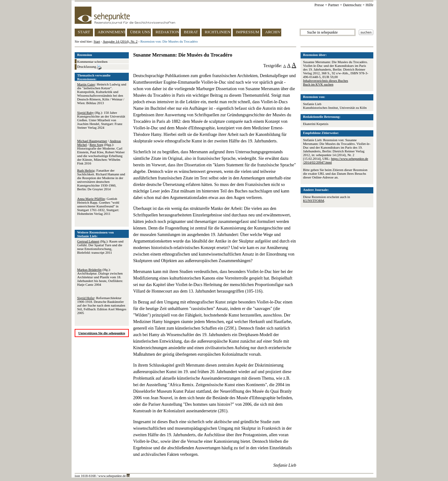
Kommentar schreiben (92, 62)
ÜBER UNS (140, 32)
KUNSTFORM (314, 201)
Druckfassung (89, 67)
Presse (319, 5)
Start (97, 41)
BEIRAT (191, 32)
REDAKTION (167, 32)
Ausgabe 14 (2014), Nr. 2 (120, 41)
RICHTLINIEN (217, 32)
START (84, 32)
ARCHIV (273, 32)
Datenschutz (352, 5)
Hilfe (369, 5)
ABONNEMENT (112, 32)
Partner (334, 5)
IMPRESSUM (247, 32)
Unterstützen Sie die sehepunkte (102, 333)
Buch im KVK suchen (318, 84)
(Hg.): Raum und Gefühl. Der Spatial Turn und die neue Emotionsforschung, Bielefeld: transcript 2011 (100, 247)
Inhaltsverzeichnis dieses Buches (326, 81)
